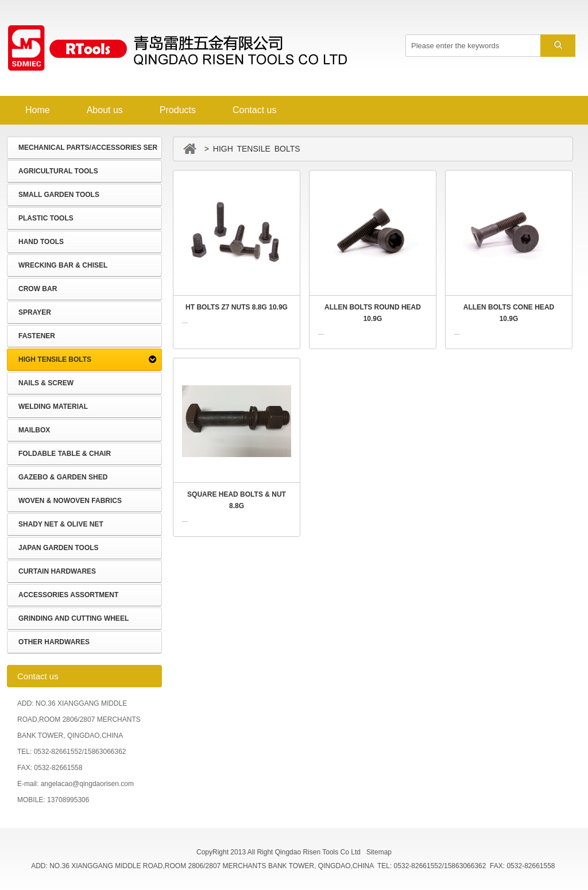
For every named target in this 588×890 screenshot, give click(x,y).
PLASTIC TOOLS (46, 218)
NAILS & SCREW (46, 383)
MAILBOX (34, 430)
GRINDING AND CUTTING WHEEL (73, 618)
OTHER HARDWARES (54, 642)
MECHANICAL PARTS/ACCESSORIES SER (88, 148)
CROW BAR (38, 289)
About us (105, 110)
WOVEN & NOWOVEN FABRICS (70, 501)
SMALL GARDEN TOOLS (59, 195)
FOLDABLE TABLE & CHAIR (65, 454)
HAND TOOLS (41, 242)
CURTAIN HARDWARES (57, 571)
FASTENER (37, 336)
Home (38, 110)
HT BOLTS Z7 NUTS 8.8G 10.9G (237, 307)
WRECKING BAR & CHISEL (63, 265)
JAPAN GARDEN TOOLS (59, 548)
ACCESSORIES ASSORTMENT (68, 595)
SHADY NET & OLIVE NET (61, 524)
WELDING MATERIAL (53, 407)
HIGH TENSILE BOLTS (55, 359)
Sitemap (379, 852)
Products (178, 110)
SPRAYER (35, 312)
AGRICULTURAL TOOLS (58, 171)
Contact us (254, 110)
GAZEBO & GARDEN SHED (63, 477)
